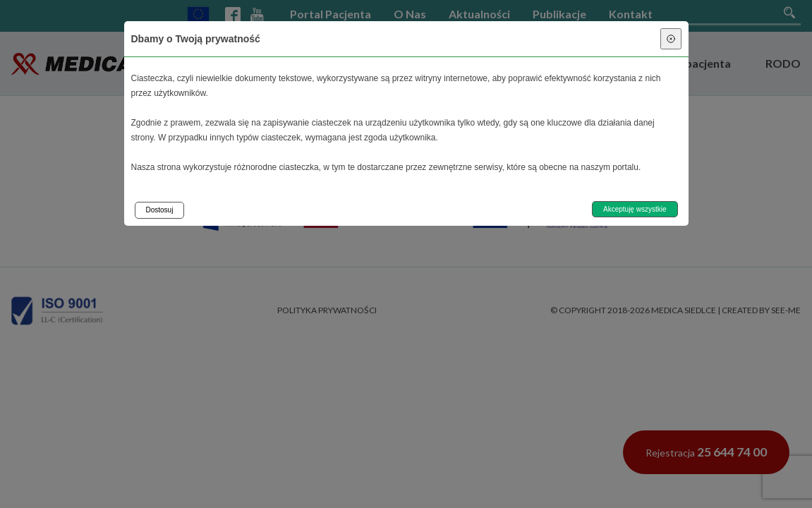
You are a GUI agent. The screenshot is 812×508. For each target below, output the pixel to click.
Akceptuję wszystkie (635, 209)
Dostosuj (160, 210)
